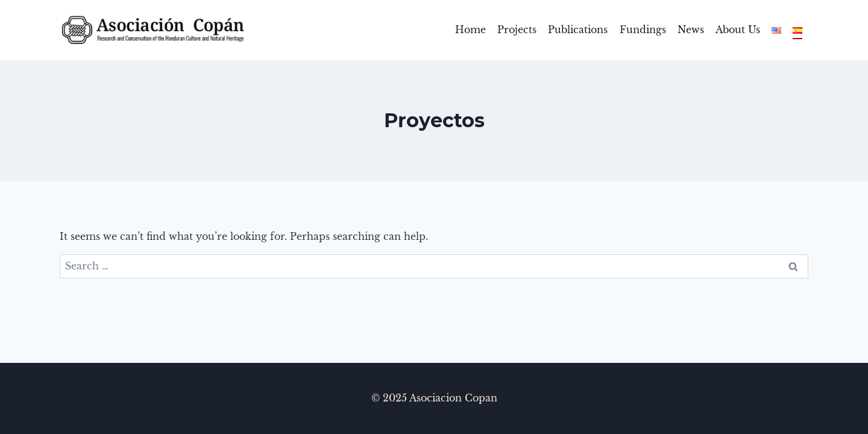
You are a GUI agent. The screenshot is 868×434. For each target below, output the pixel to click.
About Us (738, 30)
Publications (578, 30)
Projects (517, 30)
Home (470, 30)
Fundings (643, 30)
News (691, 30)
